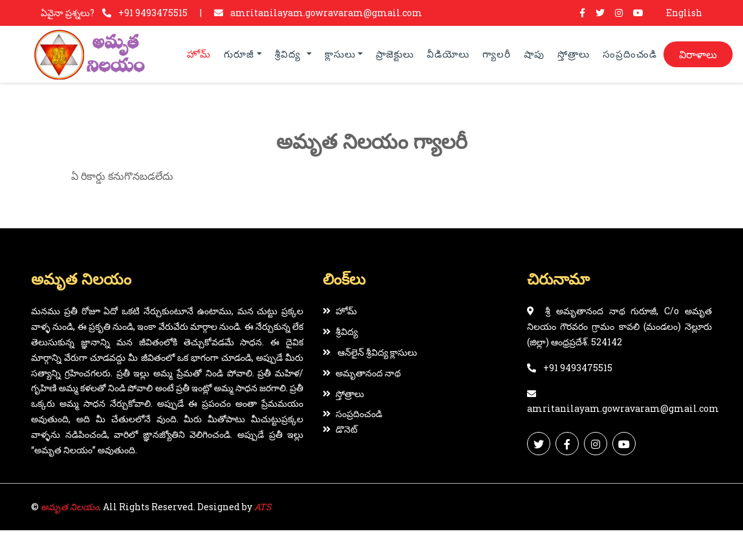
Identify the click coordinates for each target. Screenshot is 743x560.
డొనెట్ (340, 429)
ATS (263, 507)
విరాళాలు (698, 54)
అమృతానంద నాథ (362, 373)
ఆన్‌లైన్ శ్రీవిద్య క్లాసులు (370, 352)
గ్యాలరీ (497, 54)
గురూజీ (239, 54)
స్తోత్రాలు (574, 54)
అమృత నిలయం (70, 507)
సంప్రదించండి (630, 54)
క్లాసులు (340, 54)
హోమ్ (199, 54)
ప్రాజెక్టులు (395, 54)
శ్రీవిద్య (289, 54)
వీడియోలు (448, 54)
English (684, 13)
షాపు (534, 54)
